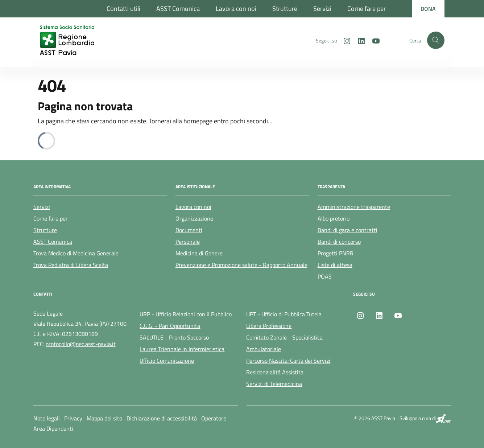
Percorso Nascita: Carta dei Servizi (288, 361)
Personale (188, 242)
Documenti (189, 230)
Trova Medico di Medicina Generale (76, 253)
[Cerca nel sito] (436, 40)
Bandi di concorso (339, 242)
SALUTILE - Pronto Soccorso (174, 337)
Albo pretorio (334, 218)
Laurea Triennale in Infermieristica (182, 349)
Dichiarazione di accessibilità (162, 418)
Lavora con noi (236, 9)
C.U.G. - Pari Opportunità (170, 326)
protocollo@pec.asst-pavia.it (81, 344)
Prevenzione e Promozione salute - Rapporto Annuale (241, 265)
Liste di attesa (335, 265)
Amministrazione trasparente (354, 207)
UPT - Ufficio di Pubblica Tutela (284, 314)
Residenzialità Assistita (275, 372)
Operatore (214, 418)
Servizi (322, 9)
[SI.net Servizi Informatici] (443, 418)
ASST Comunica (178, 9)
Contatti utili (123, 9)
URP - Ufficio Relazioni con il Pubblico (186, 314)
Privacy (73, 418)
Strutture (285, 9)
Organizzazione (194, 218)
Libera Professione (269, 326)
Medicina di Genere (199, 253)
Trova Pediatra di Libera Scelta (71, 265)
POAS (325, 276)
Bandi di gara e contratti (348, 230)
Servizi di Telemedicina (274, 384)
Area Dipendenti (53, 428)
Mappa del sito (104, 418)
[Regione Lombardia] (60, 9)
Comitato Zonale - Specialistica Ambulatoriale (284, 343)
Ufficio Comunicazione (167, 361)
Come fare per (367, 9)
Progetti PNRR (336, 253)
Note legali (47, 418)
